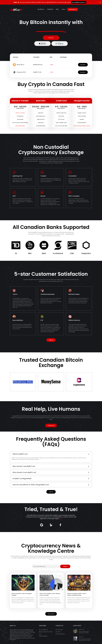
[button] (42, 44)
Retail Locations (86, 126)
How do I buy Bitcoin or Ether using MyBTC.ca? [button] (31, 485)
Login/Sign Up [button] (73, 9)
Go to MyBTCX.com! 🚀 (79, 2)
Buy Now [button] (51, 38)
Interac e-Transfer (20, 113)
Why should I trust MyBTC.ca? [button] (24, 472)
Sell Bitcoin (50, 9)
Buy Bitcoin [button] (41, 9)
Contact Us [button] (51, 426)
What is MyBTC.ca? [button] (20, 454)
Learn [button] (64, 9)
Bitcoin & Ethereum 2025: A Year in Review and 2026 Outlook (77, 594)
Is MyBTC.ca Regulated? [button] (22, 479)
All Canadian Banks (20, 126)
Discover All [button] (51, 614)
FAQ (40, 634)
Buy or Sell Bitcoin (43, 630)
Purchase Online (77, 126)
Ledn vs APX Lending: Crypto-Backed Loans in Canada (85, 640)
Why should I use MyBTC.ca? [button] (24, 466)
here (61, 519)
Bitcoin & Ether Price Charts (46, 632)
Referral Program (43, 636)
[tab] (51, 454)
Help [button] (58, 9)
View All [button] (51, 340)
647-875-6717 (59, 630)
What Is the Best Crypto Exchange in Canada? (84, 632)
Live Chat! (58, 632)
